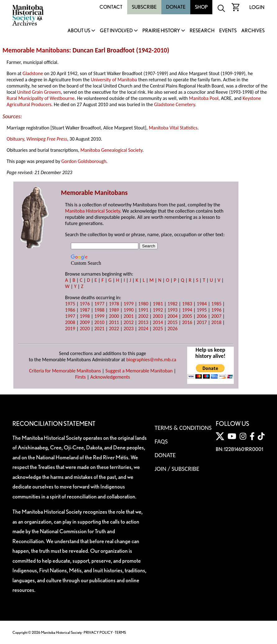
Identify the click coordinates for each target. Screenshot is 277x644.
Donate (176, 7)
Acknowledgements (110, 377)
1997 (70, 316)
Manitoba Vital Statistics (173, 128)
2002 (143, 316)
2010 (160, 50)
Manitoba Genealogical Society (111, 150)
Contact (111, 7)
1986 (70, 310)
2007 (216, 316)
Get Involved (116, 31)
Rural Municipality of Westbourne (41, 98)
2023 (129, 329)
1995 (202, 310)
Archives (253, 31)
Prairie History (161, 31)
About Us (79, 31)
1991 (143, 310)
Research (202, 31)
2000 (114, 316)
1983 (187, 304)
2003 (158, 316)
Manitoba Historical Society (92, 211)
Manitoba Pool (204, 98)
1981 (158, 304)
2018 (216, 322)
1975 (70, 304)
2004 (173, 316)
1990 (129, 310)
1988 (99, 310)
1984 (202, 304)
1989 (114, 310)
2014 (158, 322)
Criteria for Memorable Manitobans (65, 371)
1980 (143, 304)
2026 (173, 329)
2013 (143, 322)
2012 (129, 322)
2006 (202, 316)
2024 (143, 329)
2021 (99, 329)
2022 (114, 329)
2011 (114, 322)
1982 (173, 304)
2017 (202, 322)
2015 (173, 322)
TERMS (120, 632)
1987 (85, 310)
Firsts (81, 377)
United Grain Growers (39, 92)
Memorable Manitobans (36, 50)
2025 (158, 329)
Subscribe (144, 7)
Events (228, 31)
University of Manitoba (114, 80)
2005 (187, 316)
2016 (187, 322)
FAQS (161, 441)
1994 (187, 310)
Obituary (15, 139)
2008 (70, 322)
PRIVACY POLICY (98, 632)
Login (257, 7)
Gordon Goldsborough (84, 161)
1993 (173, 310)
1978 (114, 304)
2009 (85, 322)
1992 (158, 310)
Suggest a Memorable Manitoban (139, 371)
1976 (85, 304)
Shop (201, 7)
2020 (85, 329)
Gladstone (33, 73)
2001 (129, 316)
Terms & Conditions (183, 428)
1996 (216, 310)
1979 (129, 304)
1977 (99, 304)
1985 (216, 304)
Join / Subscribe (177, 469)
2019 (70, 329)
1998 (85, 316)
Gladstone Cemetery (175, 104)
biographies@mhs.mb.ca (151, 360)
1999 (99, 316)
